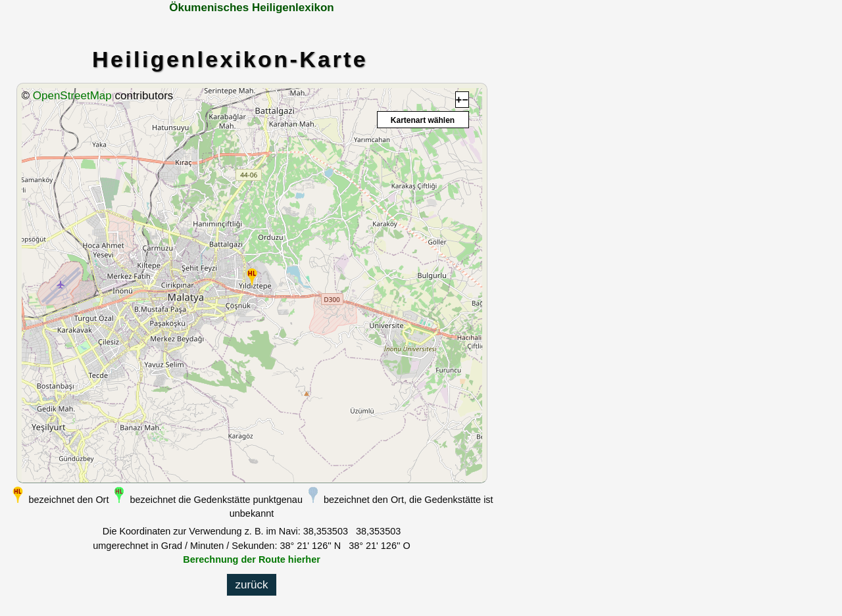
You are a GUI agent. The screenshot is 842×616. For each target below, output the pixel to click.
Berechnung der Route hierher (252, 559)
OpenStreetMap (72, 96)
